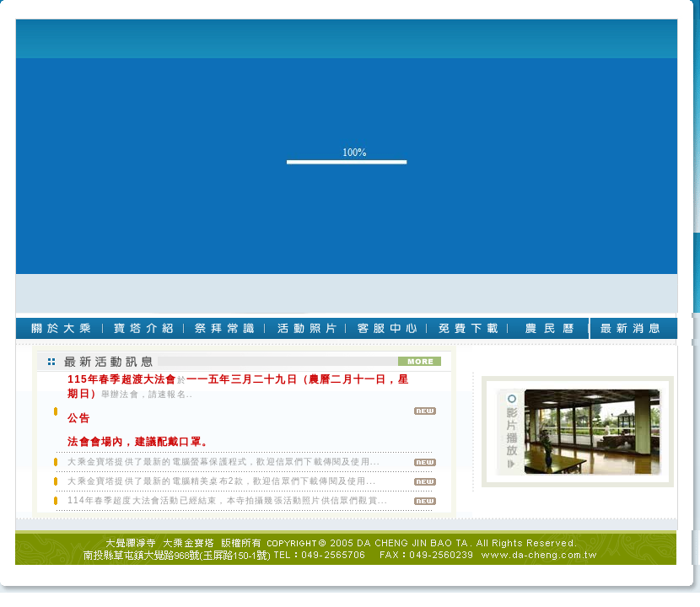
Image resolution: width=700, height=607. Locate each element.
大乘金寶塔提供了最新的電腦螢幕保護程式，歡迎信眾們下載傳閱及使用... (223, 462)
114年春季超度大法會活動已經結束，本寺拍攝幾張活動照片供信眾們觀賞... (227, 500)
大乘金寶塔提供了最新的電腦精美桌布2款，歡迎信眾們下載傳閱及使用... (222, 481)
